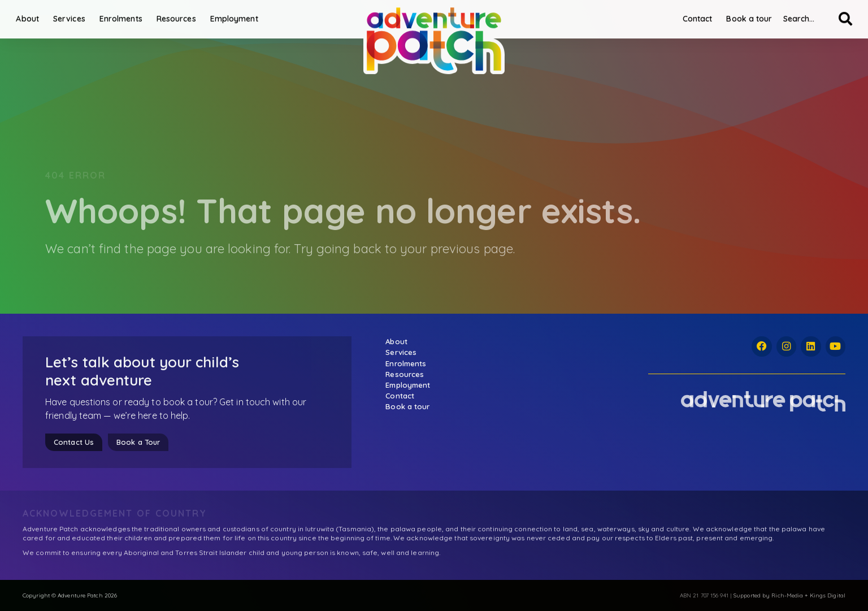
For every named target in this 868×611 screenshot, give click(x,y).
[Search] (839, 15)
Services (76, 15)
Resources (183, 15)
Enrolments (127, 15)
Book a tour (743, 15)
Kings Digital (828, 595)
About (34, 15)
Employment (240, 15)
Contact (691, 15)
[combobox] (801, 15)
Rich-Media (787, 595)
